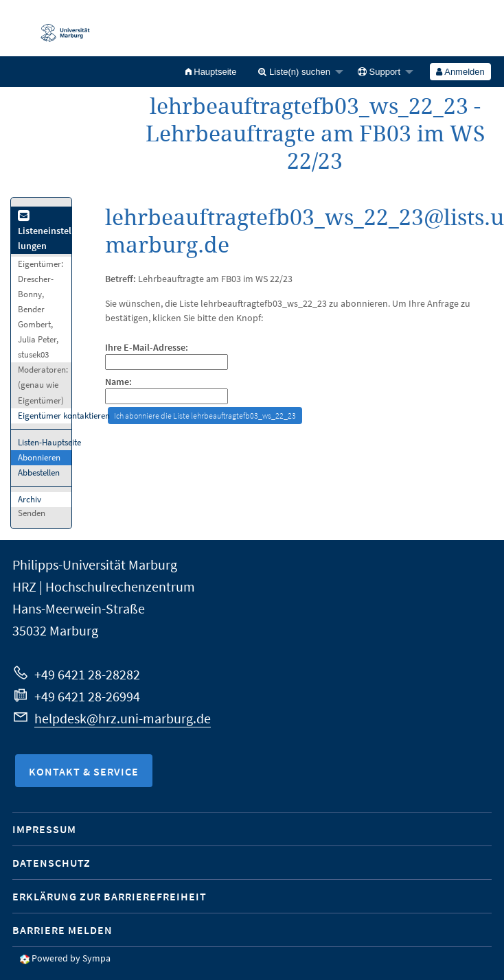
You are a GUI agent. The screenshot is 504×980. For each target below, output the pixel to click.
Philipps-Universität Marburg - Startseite (58, 28)
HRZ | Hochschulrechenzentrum (104, 586)
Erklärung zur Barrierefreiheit (110, 896)
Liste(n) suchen (294, 72)
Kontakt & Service (84, 771)
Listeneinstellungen (45, 232)
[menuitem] (211, 72)
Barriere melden (62, 930)
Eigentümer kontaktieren (64, 416)
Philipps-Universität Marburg (95, 564)
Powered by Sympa (71, 958)
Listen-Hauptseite (49, 442)
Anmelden (460, 72)
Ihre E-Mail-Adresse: (147, 348)
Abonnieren (39, 457)
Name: (118, 382)
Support (379, 72)
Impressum (44, 829)
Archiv (30, 499)
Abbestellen (39, 472)
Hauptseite (211, 72)
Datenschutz (51, 863)
